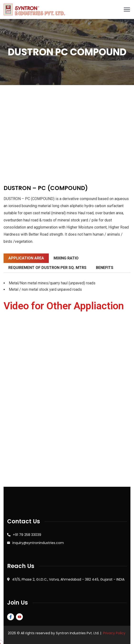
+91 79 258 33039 (27, 535)
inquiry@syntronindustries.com (38, 543)
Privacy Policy (114, 633)
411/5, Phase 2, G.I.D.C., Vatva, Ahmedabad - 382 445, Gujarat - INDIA (68, 579)
